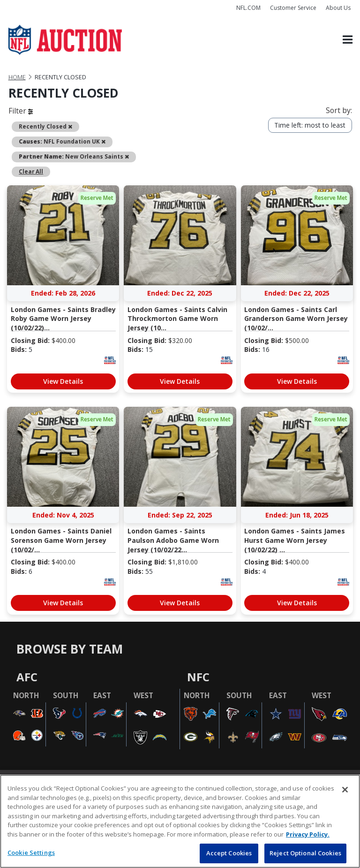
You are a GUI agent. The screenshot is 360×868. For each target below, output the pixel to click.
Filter (21, 111)
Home (17, 77)
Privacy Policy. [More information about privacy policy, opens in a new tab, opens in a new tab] (308, 834)
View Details (63, 381)
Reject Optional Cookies (305, 853)
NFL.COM (248, 8)
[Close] (345, 790)
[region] (180, 821)
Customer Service (293, 8)
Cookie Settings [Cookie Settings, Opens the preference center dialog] (31, 853)
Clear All (31, 171)
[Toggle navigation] (348, 40)
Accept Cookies (229, 853)
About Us (338, 8)
